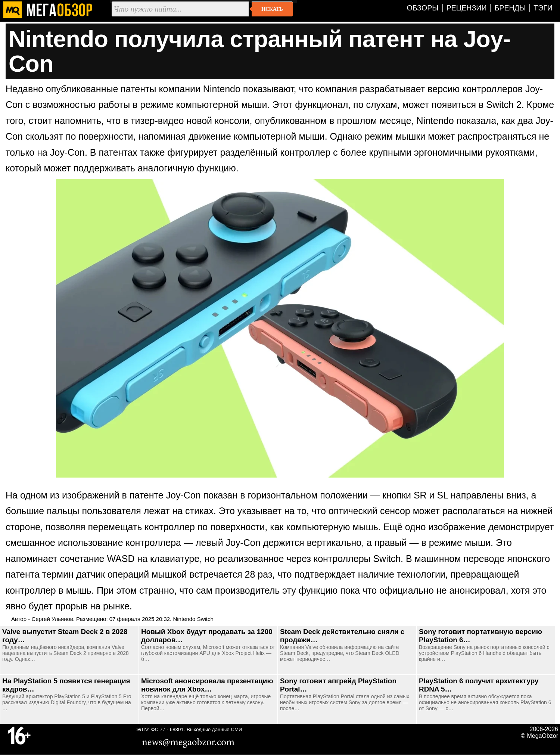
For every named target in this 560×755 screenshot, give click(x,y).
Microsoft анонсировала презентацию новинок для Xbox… (207, 685)
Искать (272, 9)
